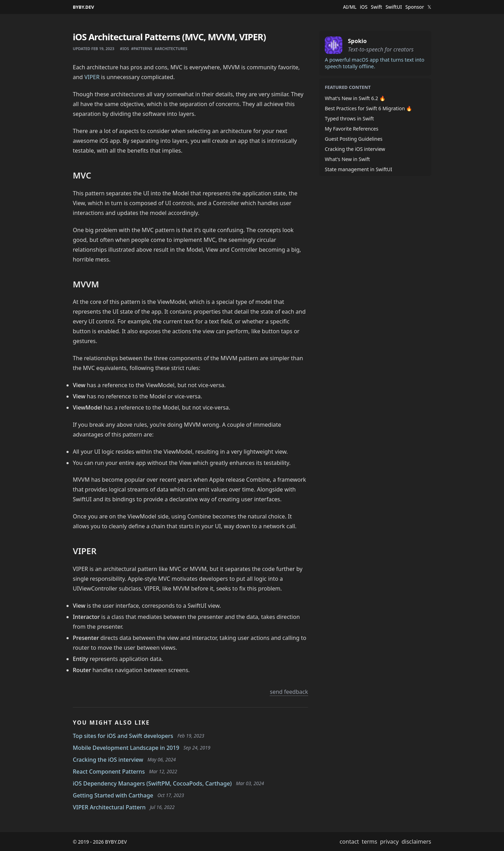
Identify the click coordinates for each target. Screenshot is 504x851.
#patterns (142, 48)
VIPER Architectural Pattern (109, 807)
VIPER (92, 77)
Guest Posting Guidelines (354, 139)
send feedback (289, 692)
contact (349, 842)
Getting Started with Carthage (113, 795)
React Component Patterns (109, 772)
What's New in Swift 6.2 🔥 (355, 98)
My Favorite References (352, 129)
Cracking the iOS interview (108, 760)
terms (370, 842)
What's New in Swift (347, 159)
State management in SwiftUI (359, 169)
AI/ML (350, 7)
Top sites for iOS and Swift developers (123, 736)
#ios (125, 48)
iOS (364, 7)
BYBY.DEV (83, 7)
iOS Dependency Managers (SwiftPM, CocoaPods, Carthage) (152, 783)
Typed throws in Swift (349, 118)
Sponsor (415, 7)
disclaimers (416, 842)
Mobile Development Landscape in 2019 (126, 748)
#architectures (171, 48)
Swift (377, 7)
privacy (390, 842)
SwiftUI (394, 7)
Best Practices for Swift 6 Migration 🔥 (368, 108)
